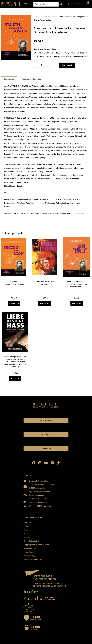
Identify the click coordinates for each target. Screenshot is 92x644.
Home (36, 17)
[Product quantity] (42, 65)
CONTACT (29, 475)
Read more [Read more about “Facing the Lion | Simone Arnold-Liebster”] (14, 303)
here (86, 56)
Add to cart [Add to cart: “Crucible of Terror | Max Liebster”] (45, 303)
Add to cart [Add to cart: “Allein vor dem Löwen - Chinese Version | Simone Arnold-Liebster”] (77, 303)
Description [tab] (9, 79)
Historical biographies (48, 17)
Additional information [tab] (32, 79)
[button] (26, 4)
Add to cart (67, 65)
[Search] (61, 4)
